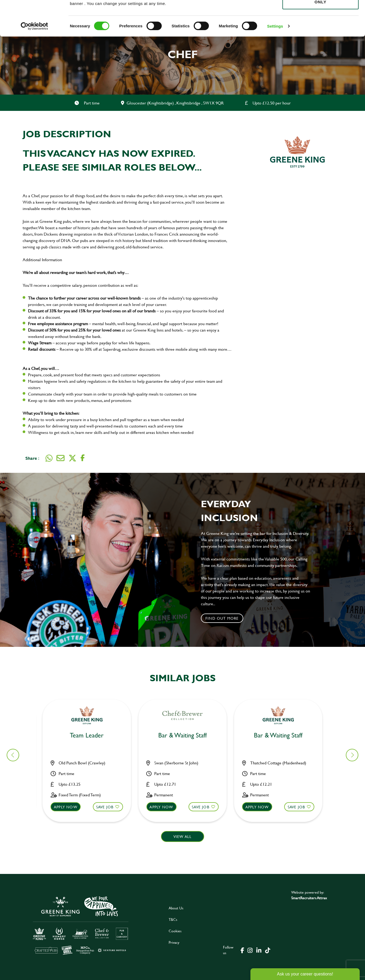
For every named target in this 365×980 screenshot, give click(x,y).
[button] (352, 755)
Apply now (69, 807)
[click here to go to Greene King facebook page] (242, 950)
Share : (32, 458)
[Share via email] (60, 458)
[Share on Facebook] (83, 458)
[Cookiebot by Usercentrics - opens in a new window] (35, 61)
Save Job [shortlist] (108, 807)
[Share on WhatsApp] (49, 458)
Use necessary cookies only (321, 34)
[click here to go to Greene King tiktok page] (267, 950)
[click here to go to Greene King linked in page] (259, 950)
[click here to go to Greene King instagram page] (250, 950)
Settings (275, 61)
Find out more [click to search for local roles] (222, 618)
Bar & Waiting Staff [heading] (90, 735)
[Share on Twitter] (72, 458)
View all (183, 836)
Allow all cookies (320, 14)
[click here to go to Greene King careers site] (81, 925)
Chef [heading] (186, 735)
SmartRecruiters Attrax (309, 898)
